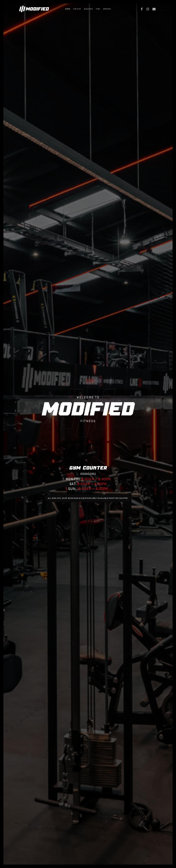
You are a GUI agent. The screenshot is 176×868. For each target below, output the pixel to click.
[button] (88, 498)
